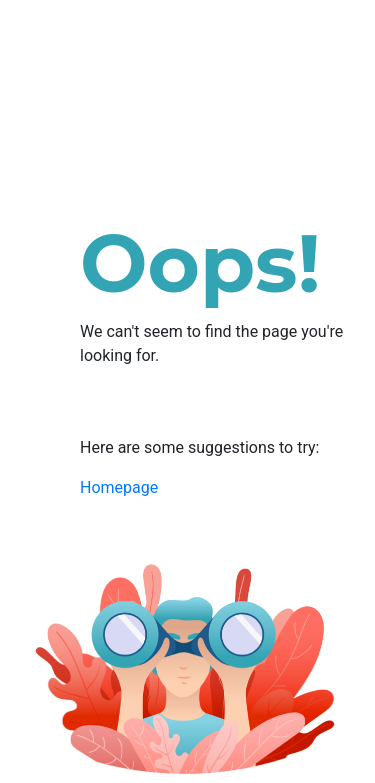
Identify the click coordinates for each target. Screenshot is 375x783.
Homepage (119, 487)
